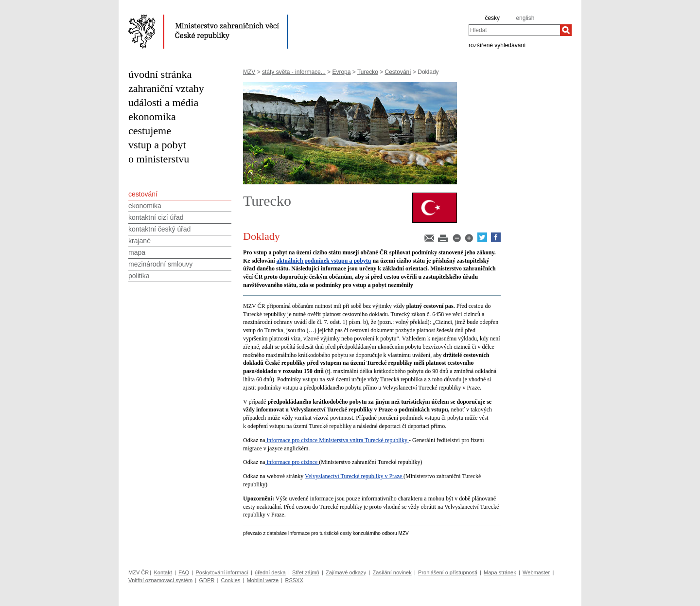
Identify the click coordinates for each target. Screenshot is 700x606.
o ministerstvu (159, 159)
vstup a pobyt (157, 145)
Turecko (368, 72)
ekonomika (152, 116)
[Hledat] (566, 30)
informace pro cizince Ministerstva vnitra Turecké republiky (337, 440)
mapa (137, 252)
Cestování (398, 72)
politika (139, 276)
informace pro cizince (292, 462)
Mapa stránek (500, 572)
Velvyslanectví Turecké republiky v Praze (354, 476)
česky (492, 18)
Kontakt (163, 572)
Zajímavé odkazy (346, 572)
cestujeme (150, 131)
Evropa (341, 72)
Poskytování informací (222, 572)
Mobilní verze (263, 580)
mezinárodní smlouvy (160, 264)
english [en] (525, 18)
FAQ (184, 572)
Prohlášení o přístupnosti (448, 572)
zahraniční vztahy (166, 88)
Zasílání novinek (392, 572)
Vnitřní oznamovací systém (160, 580)
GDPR (207, 580)
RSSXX (294, 580)
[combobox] (514, 30)
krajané (140, 241)
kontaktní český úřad (159, 229)
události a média (163, 102)
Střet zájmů (306, 572)
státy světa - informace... (294, 72)
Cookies (231, 580)
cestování (143, 194)
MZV (249, 72)
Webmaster (536, 572)
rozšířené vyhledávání (497, 45)
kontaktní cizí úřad (156, 217)
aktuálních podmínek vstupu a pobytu (324, 261)
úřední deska (270, 572)
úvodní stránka (160, 74)
